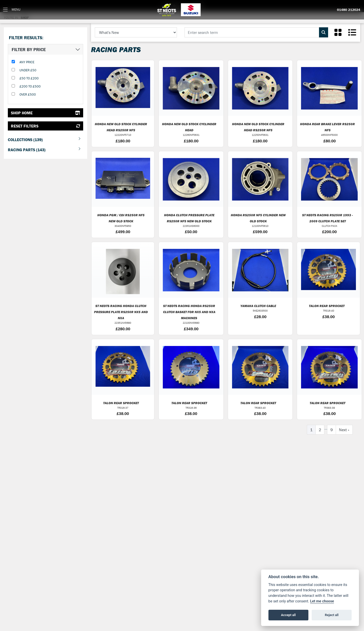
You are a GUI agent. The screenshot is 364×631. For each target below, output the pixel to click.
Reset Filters (45, 126)
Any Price (27, 62)
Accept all (288, 615)
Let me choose (322, 601)
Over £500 (28, 94)
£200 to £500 (30, 86)
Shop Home (45, 113)
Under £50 (28, 70)
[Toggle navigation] (12, 10)
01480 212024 (349, 10)
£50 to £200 (29, 78)
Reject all (332, 615)
